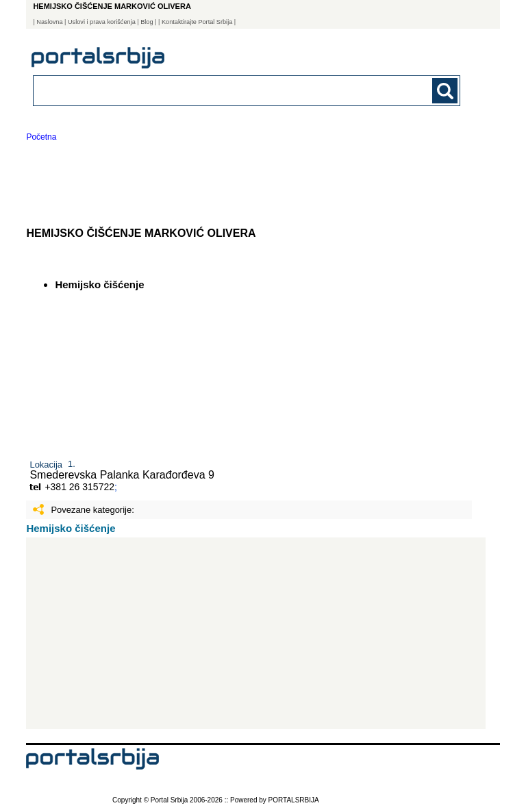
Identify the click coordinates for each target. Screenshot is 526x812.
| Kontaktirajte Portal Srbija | (197, 22)
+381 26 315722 (79, 487)
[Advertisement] (256, 633)
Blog (147, 22)
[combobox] (205, 90)
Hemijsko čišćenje (71, 528)
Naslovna (49, 22)
